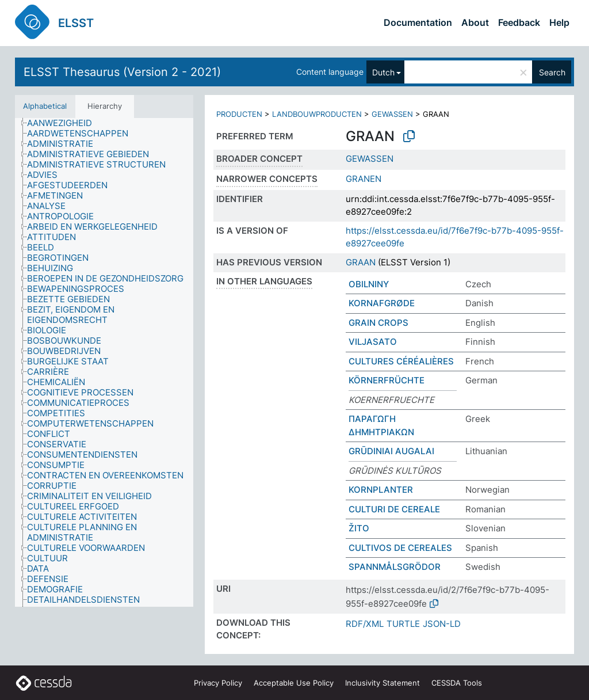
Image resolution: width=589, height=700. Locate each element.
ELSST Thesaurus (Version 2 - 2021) (122, 72)
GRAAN (361, 262)
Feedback (519, 22)
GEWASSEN (392, 114)
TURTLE (403, 624)
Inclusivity (383, 683)
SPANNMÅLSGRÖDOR (395, 567)
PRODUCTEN (239, 114)
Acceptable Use (294, 683)
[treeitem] (64, 123)
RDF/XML (365, 624)
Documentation (418, 22)
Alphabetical (45, 106)
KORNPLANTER (381, 490)
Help (559, 22)
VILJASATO (373, 342)
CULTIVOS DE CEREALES (400, 548)
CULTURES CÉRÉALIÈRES (401, 361)
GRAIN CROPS (378, 323)
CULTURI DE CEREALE (394, 509)
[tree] (104, 363)
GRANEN (364, 179)
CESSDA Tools (457, 683)
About (475, 22)
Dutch (383, 72)
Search (552, 72)
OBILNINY (369, 284)
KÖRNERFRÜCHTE (387, 380)
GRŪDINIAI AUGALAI (391, 451)
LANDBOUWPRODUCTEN (317, 114)
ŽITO (359, 528)
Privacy (218, 683)
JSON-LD (442, 624)
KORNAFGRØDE (382, 303)
